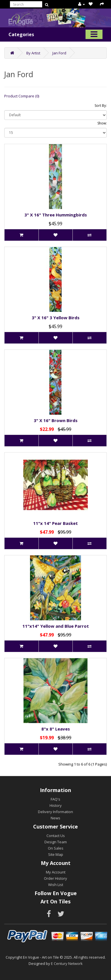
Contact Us (56, 836)
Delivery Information (55, 812)
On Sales (56, 848)
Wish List (56, 885)
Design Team (56, 842)
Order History (55, 878)
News (55, 818)
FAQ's (55, 799)
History (56, 805)
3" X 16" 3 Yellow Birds (56, 318)
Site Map (56, 854)
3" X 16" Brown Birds (56, 420)
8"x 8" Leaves (56, 729)
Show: (102, 123)
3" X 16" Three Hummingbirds (56, 215)
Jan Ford (59, 53)
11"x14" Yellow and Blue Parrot (56, 626)
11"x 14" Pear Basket (55, 523)
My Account (56, 872)
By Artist (33, 53)
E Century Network (67, 963)
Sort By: (101, 106)
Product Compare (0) (22, 96)
